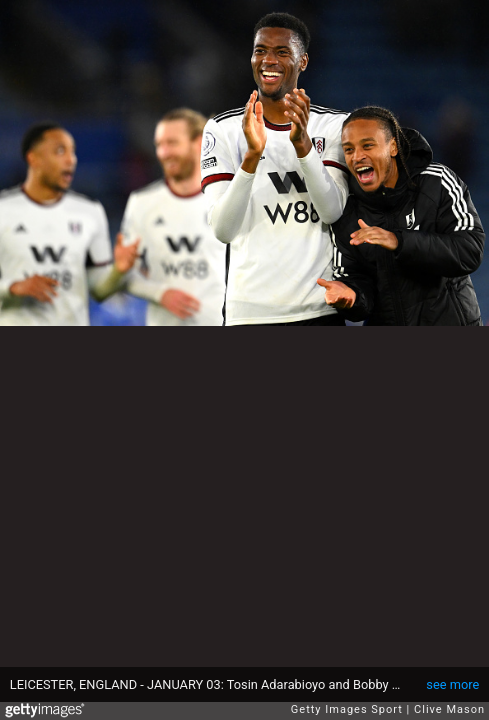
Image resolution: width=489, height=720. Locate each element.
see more (452, 684)
